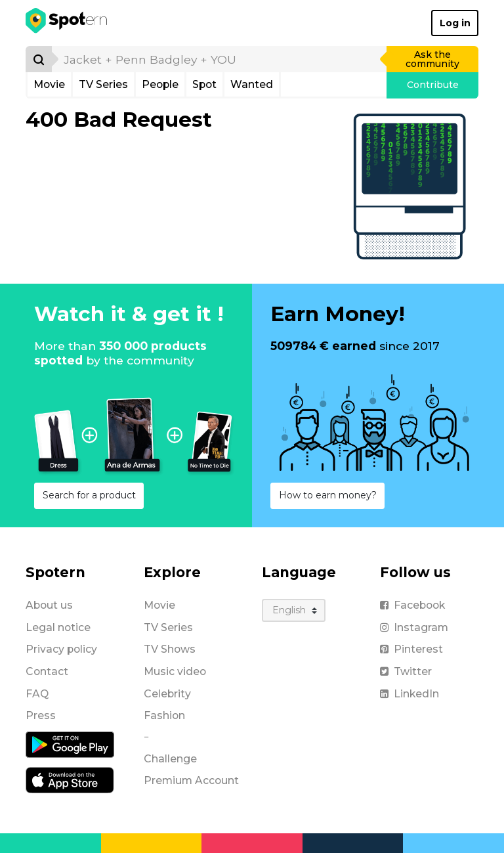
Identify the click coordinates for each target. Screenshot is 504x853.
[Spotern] (67, 23)
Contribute (433, 85)
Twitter (406, 671)
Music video (175, 671)
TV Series (103, 84)
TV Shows (170, 649)
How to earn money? (328, 495)
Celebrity (167, 694)
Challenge (170, 759)
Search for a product (89, 495)
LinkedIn (409, 694)
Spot (204, 84)
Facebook (412, 605)
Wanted (252, 84)
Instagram (414, 627)
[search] (220, 59)
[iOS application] (70, 779)
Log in (455, 23)
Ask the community (432, 59)
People (160, 84)
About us (49, 605)
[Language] (294, 610)
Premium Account (191, 780)
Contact (47, 671)
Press (41, 715)
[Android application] (70, 744)
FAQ (37, 694)
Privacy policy (61, 649)
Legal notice (58, 627)
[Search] (39, 59)
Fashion (164, 715)
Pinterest (411, 649)
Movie (49, 84)
